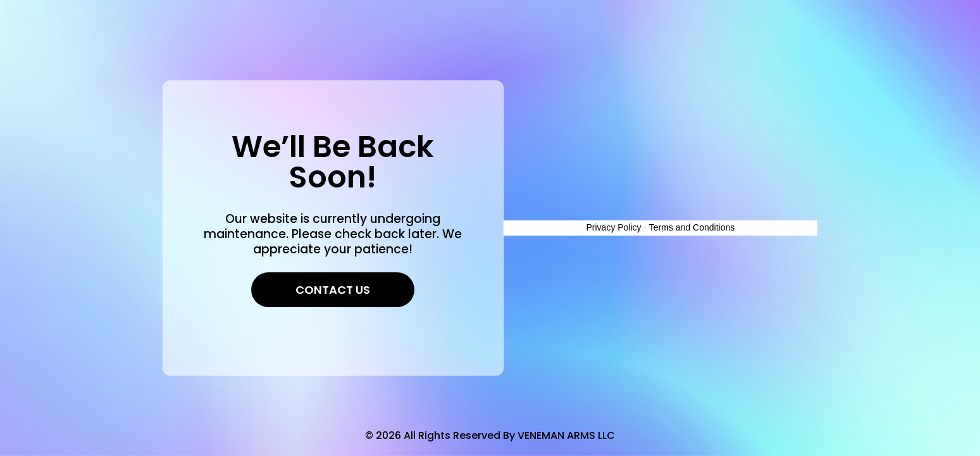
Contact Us (333, 290)
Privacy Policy (613, 227)
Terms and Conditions (692, 227)
